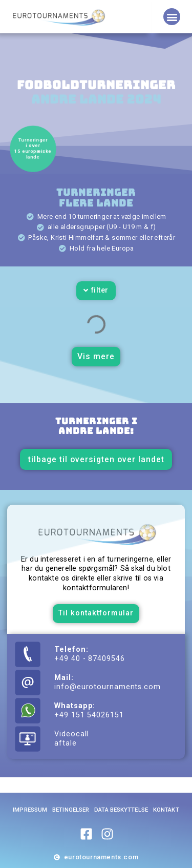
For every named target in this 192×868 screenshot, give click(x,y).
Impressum (30, 810)
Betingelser (71, 810)
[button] (172, 17)
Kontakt (166, 810)
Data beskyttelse (121, 810)
